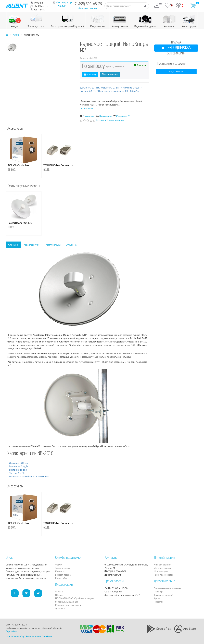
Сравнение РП (123, 116)
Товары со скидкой (164, 595)
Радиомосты (98, 20)
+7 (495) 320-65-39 (88, 4)
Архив (16, 35)
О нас (10, 558)
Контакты (38, 9)
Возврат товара (63, 575)
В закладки (88, 116)
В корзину (90, 74)
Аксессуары (189, 20)
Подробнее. (12, 631)
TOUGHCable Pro (18, 165)
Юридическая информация (69, 605)
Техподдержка (63, 568)
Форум (62, 6)
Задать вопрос (176, 71)
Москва (37, 3)
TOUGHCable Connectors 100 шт (64, 165)
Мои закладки (161, 571)
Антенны (169, 20)
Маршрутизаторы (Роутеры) (67, 20)
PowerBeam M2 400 (20, 223)
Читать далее (87, 108)
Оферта (59, 595)
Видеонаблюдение (145, 20)
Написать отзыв (116, 120)
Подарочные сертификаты (167, 588)
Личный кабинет (162, 565)
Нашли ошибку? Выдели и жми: (29, 636)
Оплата (59, 592)
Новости (158, 602)
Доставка (60, 608)
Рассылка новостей (164, 575)
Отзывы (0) (71, 245)
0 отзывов (101, 120)
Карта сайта (61, 578)
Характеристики (32, 245)
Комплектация (53, 245)
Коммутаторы (120, 20)
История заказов (162, 568)
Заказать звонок (88, 8)
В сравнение (106, 116)
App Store (185, 629)
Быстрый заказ (110, 74)
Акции (15, 20)
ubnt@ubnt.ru (40, 6)
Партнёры (159, 592)
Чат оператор (64, 2)
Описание (13, 245)
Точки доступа (36, 20)
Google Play (159, 629)
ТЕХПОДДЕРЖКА (176, 48)
